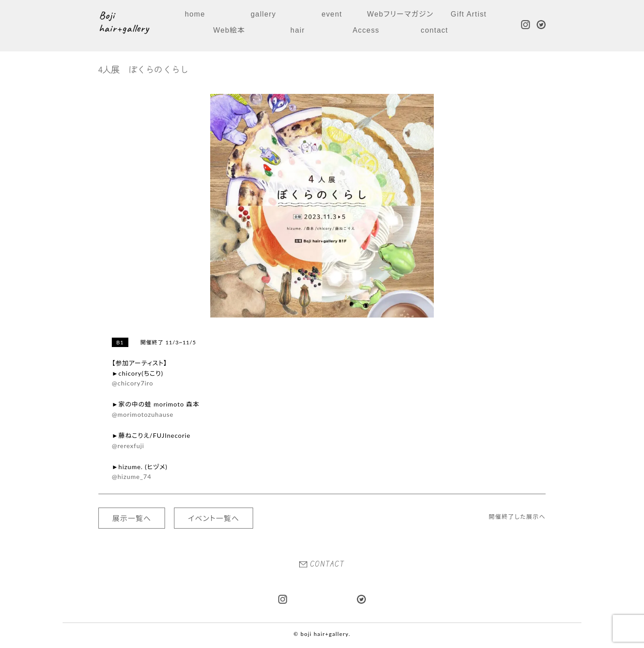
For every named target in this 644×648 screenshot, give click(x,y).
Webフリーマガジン (400, 14)
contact (434, 30)
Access (366, 30)
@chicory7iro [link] (133, 383)
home (195, 14)
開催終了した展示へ (517, 517)
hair (297, 30)
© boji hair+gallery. (322, 634)
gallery (264, 14)
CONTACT (322, 564)
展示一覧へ (132, 518)
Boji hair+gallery (124, 22)
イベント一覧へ (214, 518)
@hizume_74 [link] (132, 476)
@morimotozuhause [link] (143, 414)
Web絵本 (229, 30)
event (332, 14)
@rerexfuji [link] (128, 446)
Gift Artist (469, 14)
